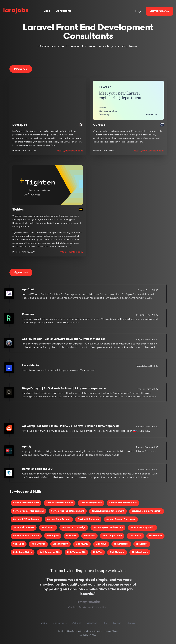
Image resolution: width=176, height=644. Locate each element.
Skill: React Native (23, 552)
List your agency (159, 11)
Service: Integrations (91, 503)
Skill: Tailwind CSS (76, 552)
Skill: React (142, 544)
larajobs (16, 11)
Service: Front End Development (68, 511)
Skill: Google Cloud (112, 536)
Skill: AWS (71, 536)
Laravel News (110, 631)
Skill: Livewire (38, 544)
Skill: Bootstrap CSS (50, 552)
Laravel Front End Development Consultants (88, 32)
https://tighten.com (71, 252)
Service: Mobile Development (147, 511)
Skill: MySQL (82, 544)
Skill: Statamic (117, 552)
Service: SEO (48, 528)
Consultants (64, 11)
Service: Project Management (28, 511)
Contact (92, 623)
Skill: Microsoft (61, 544)
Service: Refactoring (88, 519)
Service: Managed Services (123, 503)
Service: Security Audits (142, 528)
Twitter (117, 623)
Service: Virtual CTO (24, 528)
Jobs (47, 11)
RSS (105, 623)
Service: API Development (26, 519)
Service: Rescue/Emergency (121, 519)
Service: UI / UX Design (74, 528)
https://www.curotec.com (149, 151)
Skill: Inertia (135, 536)
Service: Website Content (26, 536)
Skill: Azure (89, 536)
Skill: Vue (98, 552)
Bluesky (131, 623)
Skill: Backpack (140, 552)
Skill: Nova (101, 544)
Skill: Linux (19, 544)
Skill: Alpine (53, 536)
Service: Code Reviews (59, 519)
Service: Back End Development (108, 511)
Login (139, 11)
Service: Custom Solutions (60, 503)
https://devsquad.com (70, 151)
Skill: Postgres (121, 544)
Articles (77, 623)
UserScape (73, 631)
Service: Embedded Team (26, 503)
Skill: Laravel (155, 536)
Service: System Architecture (108, 528)
